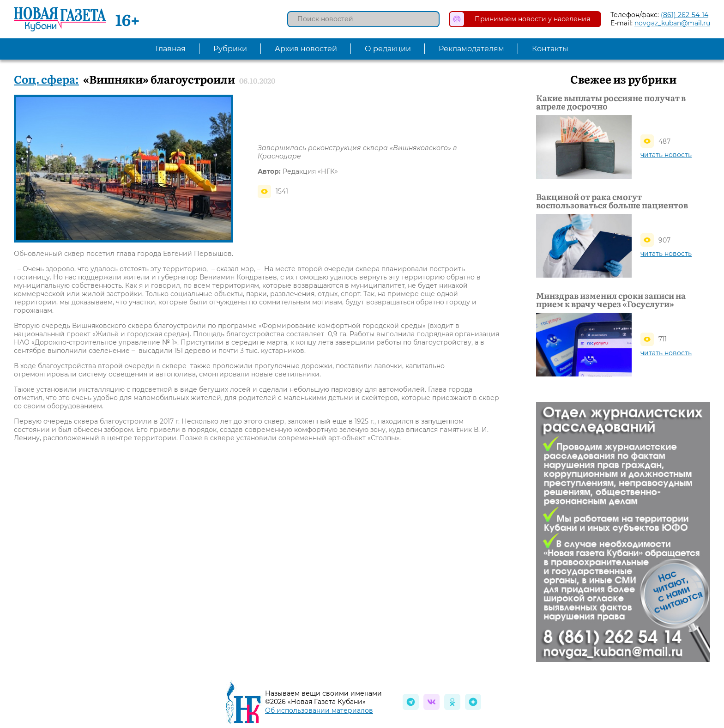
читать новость (666, 155)
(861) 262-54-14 (685, 15)
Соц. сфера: (46, 79)
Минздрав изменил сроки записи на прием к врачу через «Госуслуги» (611, 300)
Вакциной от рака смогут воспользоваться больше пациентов (612, 201)
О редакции (388, 49)
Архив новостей (306, 49)
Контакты (550, 49)
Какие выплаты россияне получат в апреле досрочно (611, 102)
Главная (171, 49)
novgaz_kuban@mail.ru (672, 23)
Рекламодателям (471, 49)
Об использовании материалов (319, 710)
